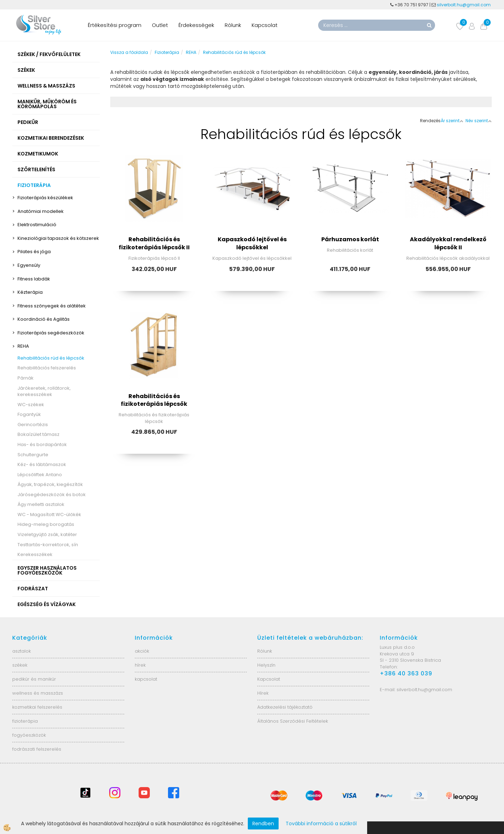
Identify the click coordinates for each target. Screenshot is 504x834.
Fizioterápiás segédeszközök (51, 333)
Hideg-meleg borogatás (46, 524)
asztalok (22, 651)
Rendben (263, 823)
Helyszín (266, 665)
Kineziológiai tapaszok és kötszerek (58, 238)
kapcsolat (146, 679)
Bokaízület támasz (38, 434)
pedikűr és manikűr (34, 679)
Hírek (263, 693)
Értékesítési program (115, 25)
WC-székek (31, 405)
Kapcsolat (265, 25)
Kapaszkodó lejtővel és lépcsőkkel (252, 243)
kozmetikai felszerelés (37, 707)
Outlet (160, 25)
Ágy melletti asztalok (41, 504)
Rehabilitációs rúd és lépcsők (51, 358)
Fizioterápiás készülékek (45, 198)
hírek (140, 665)
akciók (142, 651)
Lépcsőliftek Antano (40, 475)
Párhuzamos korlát (350, 239)
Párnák (26, 378)
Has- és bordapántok (42, 444)
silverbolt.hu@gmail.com (464, 5)
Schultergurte (33, 455)
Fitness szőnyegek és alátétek (52, 306)
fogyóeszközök (29, 735)
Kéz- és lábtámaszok (42, 464)
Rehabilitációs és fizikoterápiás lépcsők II (154, 243)
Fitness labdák (34, 279)
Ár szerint (452, 121)
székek (20, 665)
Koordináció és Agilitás (44, 319)
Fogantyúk (29, 414)
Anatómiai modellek (41, 211)
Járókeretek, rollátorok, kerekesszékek (44, 391)
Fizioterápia (167, 52)
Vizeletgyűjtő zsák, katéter (47, 534)
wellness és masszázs (38, 693)
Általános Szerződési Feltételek (293, 721)
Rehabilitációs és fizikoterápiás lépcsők (154, 400)
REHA (23, 346)
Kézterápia (30, 292)
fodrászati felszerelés (37, 749)
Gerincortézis (33, 425)
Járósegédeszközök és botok (52, 495)
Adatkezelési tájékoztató (285, 707)
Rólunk (233, 25)
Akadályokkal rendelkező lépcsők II (448, 243)
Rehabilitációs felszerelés (47, 368)
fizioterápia (25, 721)
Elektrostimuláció (37, 225)
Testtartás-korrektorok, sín (48, 545)
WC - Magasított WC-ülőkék (49, 515)
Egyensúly (29, 265)
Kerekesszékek (35, 554)
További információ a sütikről (321, 823)
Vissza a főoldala (129, 52)
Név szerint (479, 121)
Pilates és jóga (34, 252)
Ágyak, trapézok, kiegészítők (50, 484)
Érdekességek (196, 25)
